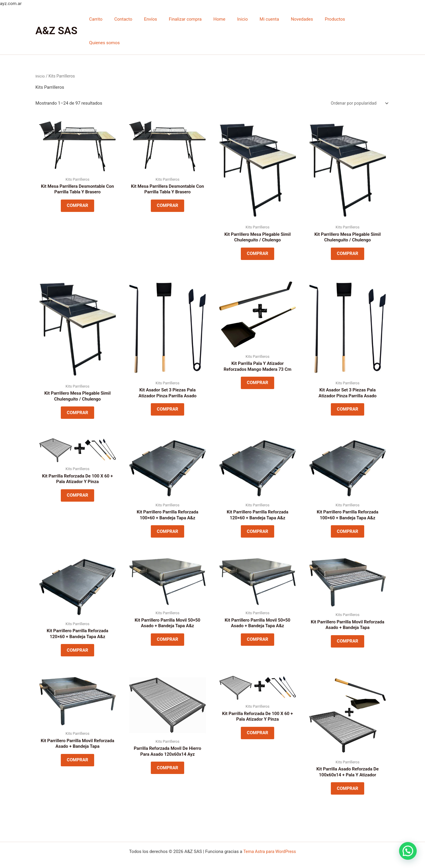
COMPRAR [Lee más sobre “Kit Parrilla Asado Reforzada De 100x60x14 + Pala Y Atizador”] (347, 778)
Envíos (169, 19)
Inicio (252, 19)
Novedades (306, 19)
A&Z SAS (56, 19)
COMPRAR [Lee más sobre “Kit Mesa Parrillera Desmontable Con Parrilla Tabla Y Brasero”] (77, 184)
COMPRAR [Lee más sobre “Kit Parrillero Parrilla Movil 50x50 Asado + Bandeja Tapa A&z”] (167, 626)
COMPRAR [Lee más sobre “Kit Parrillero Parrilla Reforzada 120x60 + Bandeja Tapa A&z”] (257, 515)
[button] (408, 850)
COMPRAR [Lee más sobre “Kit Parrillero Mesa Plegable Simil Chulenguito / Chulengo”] (257, 232)
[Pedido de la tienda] (358, 80)
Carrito (120, 19)
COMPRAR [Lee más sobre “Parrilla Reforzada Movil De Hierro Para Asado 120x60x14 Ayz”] (167, 757)
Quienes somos (370, 19)
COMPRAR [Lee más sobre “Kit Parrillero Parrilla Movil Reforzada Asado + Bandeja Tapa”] (347, 627)
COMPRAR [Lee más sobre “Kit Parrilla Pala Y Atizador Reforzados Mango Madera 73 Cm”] (257, 364)
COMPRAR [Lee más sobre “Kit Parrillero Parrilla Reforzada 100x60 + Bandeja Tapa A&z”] (167, 515)
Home (232, 19)
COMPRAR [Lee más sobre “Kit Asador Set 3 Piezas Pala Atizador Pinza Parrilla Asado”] (167, 390)
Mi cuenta (276, 19)
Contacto (144, 19)
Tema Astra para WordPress (269, 849)
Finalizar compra (201, 19)
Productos (336, 19)
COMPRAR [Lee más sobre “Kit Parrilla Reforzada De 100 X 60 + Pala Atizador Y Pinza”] (77, 479)
